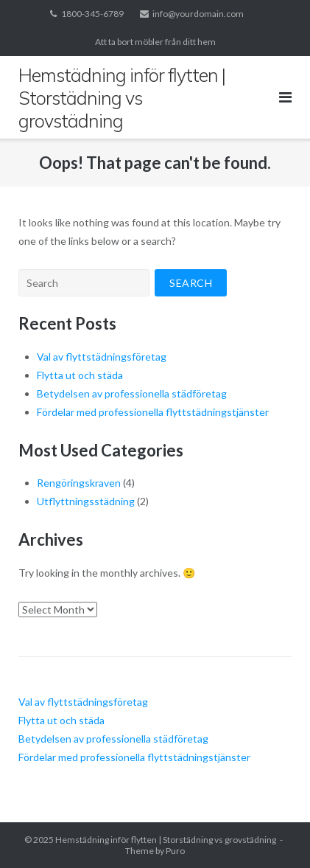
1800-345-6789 (92, 14)
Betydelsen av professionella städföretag (132, 393)
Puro (175, 851)
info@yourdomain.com (198, 14)
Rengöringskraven (79, 483)
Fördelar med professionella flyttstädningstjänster (153, 412)
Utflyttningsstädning (86, 501)
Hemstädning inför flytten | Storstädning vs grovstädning (166, 840)
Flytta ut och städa (80, 375)
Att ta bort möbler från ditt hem (155, 42)
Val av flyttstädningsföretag (102, 357)
